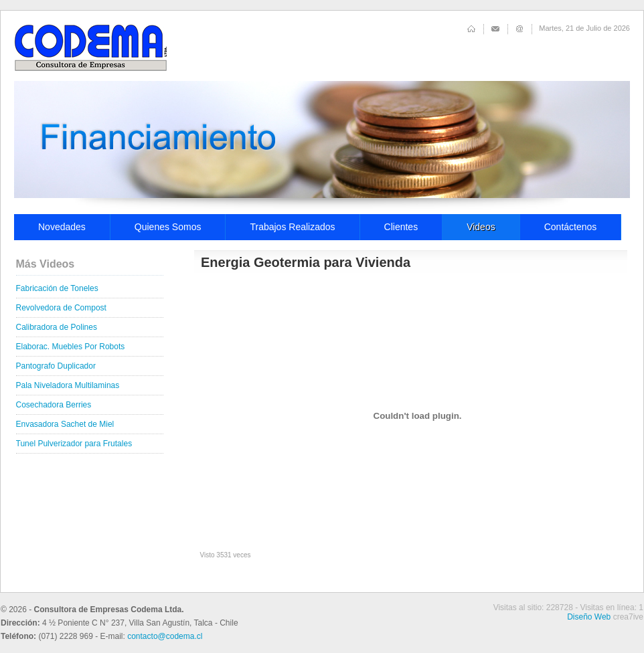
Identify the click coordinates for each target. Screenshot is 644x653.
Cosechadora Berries (54, 405)
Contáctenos (571, 227)
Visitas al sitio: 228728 (533, 608)
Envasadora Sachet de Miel (65, 424)
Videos (481, 227)
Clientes (401, 227)
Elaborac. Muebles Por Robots (71, 347)
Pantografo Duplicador (56, 366)
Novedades (62, 227)
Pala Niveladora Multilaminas (68, 385)
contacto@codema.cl (165, 636)
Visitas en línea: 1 (612, 608)
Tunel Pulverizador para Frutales (74, 444)
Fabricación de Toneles (57, 288)
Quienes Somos (168, 227)
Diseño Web (589, 617)
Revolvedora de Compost (61, 308)
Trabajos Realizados (292, 227)
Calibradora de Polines (57, 327)
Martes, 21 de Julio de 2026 (584, 28)
